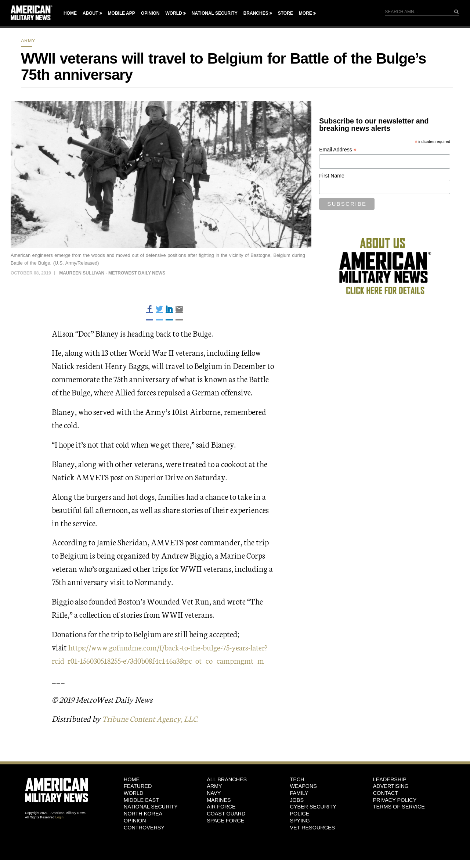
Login (59, 831)
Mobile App (122, 13)
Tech (297, 793)
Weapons (303, 799)
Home (70, 13)
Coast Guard (226, 827)
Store (285, 13)
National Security (215, 13)
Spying (300, 834)
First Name (332, 176)
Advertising (391, 799)
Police (299, 827)
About (91, 13)
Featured (138, 799)
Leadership (390, 793)
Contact (386, 806)
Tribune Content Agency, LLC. (153, 731)
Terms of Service (399, 820)
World (173, 13)
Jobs (297, 813)
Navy (214, 806)
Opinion (150, 13)
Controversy (144, 841)
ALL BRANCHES (227, 793)
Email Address (338, 150)
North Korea (143, 827)
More (305, 13)
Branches (256, 13)
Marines (219, 813)
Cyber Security (313, 820)
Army (28, 41)
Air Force (221, 820)
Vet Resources (312, 841)
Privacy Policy (395, 813)
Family (299, 806)
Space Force (225, 834)
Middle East (141, 813)
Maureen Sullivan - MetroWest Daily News (112, 273)
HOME (132, 793)
